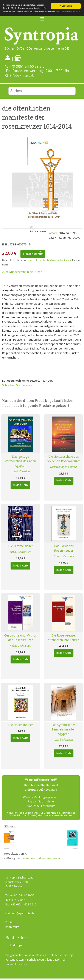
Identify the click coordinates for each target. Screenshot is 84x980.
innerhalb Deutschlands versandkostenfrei (49, 260)
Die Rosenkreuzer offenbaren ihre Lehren (64, 638)
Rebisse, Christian (20, 646)
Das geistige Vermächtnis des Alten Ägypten (20, 461)
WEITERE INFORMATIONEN (68, 12)
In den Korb (33, 254)
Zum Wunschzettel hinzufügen (22, 272)
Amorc (53, 233)
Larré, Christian (21, 471)
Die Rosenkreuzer (21, 725)
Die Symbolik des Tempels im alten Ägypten (64, 729)
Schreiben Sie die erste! (18, 385)
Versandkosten (15, 960)
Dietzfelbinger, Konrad (64, 467)
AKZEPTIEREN (66, 6)
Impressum (12, 927)
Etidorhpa (16, 945)
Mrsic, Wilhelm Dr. (21, 552)
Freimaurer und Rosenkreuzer (40, 858)
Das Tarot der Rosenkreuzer (64, 548)
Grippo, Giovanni (64, 556)
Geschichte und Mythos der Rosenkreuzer (20, 638)
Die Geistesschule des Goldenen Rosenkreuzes (64, 459)
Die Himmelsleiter (21, 546)
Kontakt (10, 922)
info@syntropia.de (22, 75)
